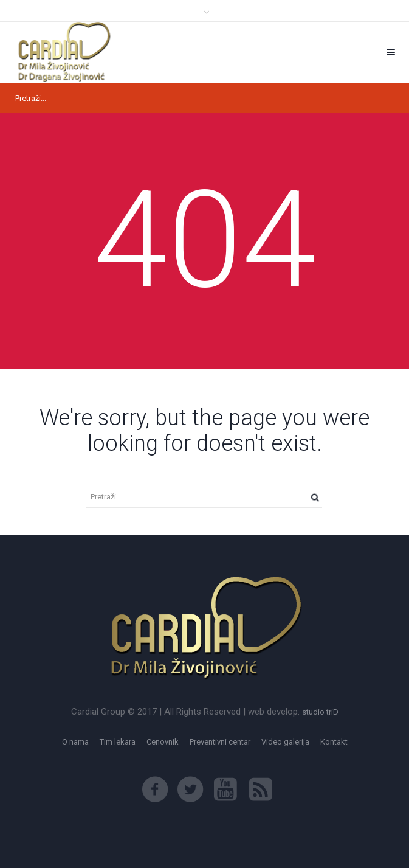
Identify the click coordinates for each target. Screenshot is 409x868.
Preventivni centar (220, 742)
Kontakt (334, 742)
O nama (75, 742)
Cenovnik (163, 742)
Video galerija (285, 742)
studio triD (320, 712)
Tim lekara (118, 742)
